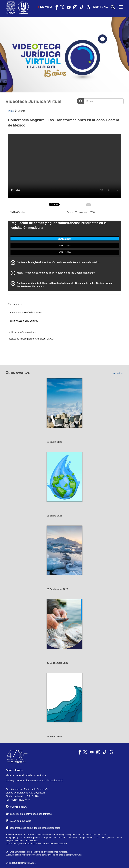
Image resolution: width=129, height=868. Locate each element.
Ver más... (118, 373)
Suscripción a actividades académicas (29, 814)
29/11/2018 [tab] (64, 245)
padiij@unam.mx (74, 855)
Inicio (11, 111)
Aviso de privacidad (19, 821)
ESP (96, 7)
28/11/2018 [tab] (64, 239)
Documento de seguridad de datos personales (33, 828)
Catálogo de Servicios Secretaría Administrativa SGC (35, 780)
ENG (105, 7)
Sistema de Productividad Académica (26, 775)
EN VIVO (45, 7)
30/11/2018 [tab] (64, 252)
